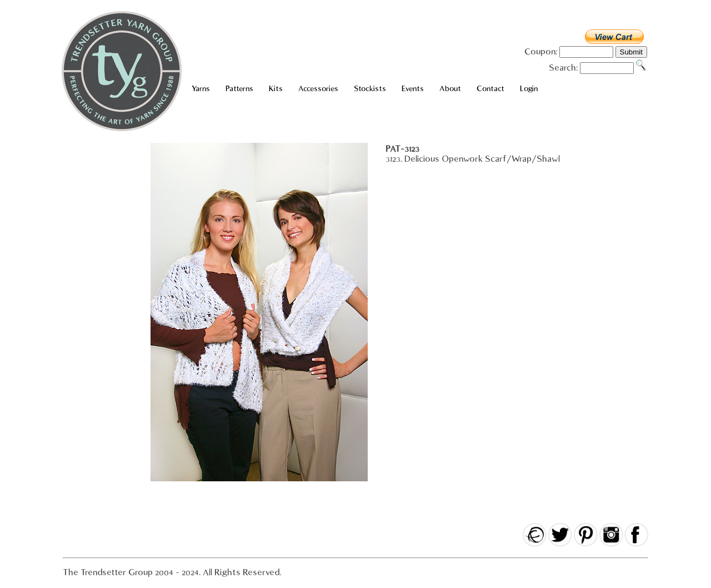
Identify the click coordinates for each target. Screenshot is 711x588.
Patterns (239, 89)
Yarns (201, 89)
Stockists (370, 89)
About (450, 89)
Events (413, 89)
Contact (490, 89)
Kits (276, 89)
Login (529, 89)
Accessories (318, 89)
